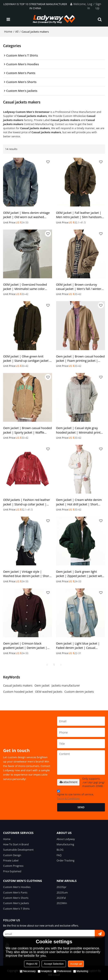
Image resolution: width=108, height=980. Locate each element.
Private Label (11, 861)
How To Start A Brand (16, 844)
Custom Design (12, 855)
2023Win (62, 903)
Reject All (32, 964)
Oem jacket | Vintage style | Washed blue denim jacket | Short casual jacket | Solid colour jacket (27, 574)
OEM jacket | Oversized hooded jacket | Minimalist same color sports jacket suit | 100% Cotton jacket (25, 287)
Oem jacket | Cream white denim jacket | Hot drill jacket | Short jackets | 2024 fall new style (79, 502)
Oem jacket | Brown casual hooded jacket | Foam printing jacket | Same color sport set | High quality (80, 359)
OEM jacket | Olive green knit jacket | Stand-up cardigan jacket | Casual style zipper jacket (27, 359)
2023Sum (62, 893)
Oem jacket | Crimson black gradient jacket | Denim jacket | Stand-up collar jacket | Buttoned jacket (26, 646)
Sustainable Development (18, 850)
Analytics (45, 971)
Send (81, 807)
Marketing (81, 971)
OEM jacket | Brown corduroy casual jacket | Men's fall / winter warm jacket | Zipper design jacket (80, 287)
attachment (68, 782)
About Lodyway (66, 839)
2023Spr (61, 887)
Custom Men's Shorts (16, 898)
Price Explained (12, 871)
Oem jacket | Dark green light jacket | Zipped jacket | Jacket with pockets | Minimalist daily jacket (80, 574)
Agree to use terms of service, (76, 795)
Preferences (62, 971)
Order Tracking (65, 861)
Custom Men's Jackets (16, 903)
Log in (90, 6)
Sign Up (98, 6)
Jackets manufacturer (66, 685)
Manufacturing (65, 844)
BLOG (60, 850)
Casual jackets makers (18, 685)
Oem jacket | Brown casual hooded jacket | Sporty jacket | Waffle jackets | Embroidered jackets (27, 430)
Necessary (28, 971)
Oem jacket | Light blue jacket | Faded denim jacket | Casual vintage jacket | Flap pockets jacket (80, 646)
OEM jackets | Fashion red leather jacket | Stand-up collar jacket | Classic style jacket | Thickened (26, 502)
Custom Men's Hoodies (17, 887)
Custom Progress (13, 866)
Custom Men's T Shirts (16, 909)
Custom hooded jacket (18, 692)
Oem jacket (42, 685)
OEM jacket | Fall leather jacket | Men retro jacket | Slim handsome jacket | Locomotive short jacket (80, 215)
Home (8, 32)
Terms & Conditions (68, 799)
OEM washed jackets (49, 692)
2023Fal (61, 898)
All (17, 32)
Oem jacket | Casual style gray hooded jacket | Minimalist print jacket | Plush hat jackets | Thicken (80, 430)
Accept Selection (54, 964)
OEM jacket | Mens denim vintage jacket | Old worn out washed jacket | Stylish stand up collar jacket (26, 215)
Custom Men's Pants (15, 893)
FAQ (59, 855)
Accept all (76, 964)
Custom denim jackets (79, 692)
